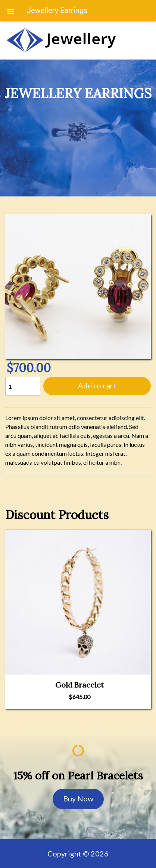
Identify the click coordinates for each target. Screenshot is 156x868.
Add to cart (97, 385)
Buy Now (78, 798)
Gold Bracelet (79, 685)
